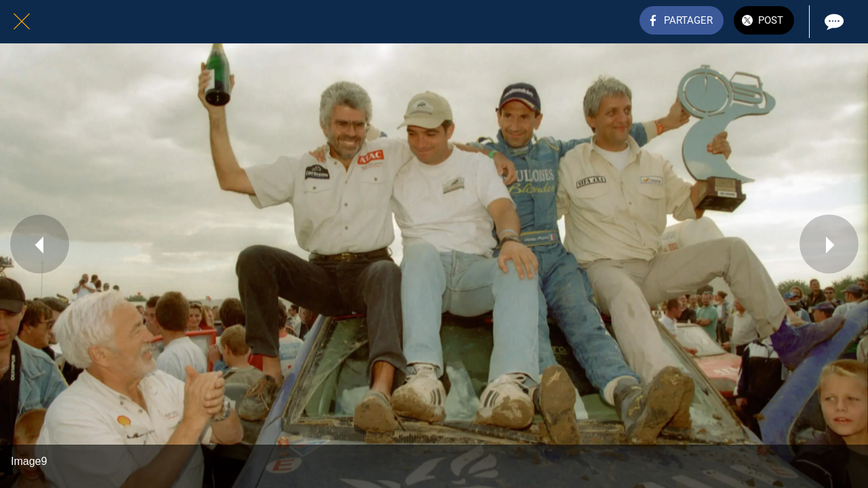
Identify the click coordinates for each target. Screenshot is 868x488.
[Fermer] (22, 22)
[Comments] (833, 22)
